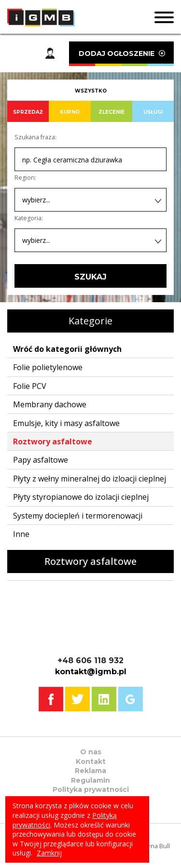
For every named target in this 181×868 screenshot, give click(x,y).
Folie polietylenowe (48, 367)
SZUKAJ (90, 277)
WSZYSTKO (91, 91)
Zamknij (49, 853)
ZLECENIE (111, 112)
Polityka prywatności (91, 789)
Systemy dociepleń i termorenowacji (78, 516)
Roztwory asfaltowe (53, 441)
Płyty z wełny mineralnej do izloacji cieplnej (90, 479)
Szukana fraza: (35, 137)
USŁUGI (153, 112)
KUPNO (70, 112)
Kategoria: (29, 218)
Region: (25, 178)
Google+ (131, 699)
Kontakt (91, 761)
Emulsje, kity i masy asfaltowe (66, 423)
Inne (21, 534)
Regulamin (90, 780)
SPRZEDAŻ (28, 112)
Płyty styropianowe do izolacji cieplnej (81, 497)
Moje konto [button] (50, 54)
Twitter (77, 699)
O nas (91, 752)
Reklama (90, 771)
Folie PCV (30, 386)
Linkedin (104, 699)
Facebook (51, 699)
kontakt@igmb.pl (91, 672)
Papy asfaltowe (41, 460)
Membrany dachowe (50, 404)
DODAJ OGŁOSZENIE (121, 58)
